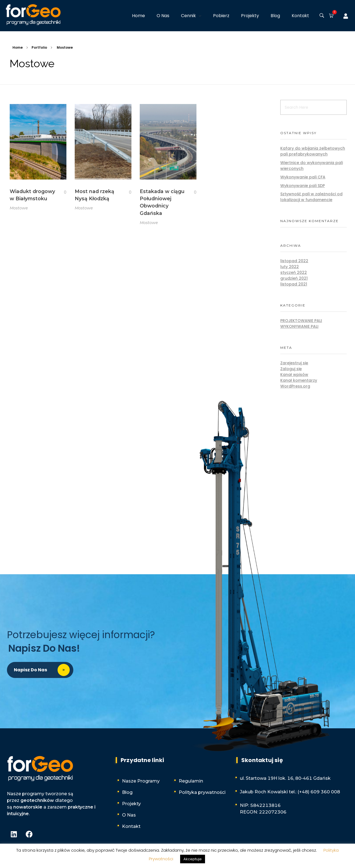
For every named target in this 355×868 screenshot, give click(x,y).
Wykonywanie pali (299, 326)
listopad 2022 (294, 261)
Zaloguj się (291, 369)
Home (18, 47)
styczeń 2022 (294, 272)
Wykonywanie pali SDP (303, 186)
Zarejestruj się (294, 363)
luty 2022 (290, 267)
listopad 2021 (294, 284)
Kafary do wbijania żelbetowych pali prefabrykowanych (313, 151)
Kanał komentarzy (299, 380)
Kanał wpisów (294, 375)
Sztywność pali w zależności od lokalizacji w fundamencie (311, 197)
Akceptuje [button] (193, 859)
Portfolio (39, 47)
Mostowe (19, 208)
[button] (330, 16)
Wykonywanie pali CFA (303, 177)
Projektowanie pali (301, 321)
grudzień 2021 (294, 278)
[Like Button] (61, 193)
